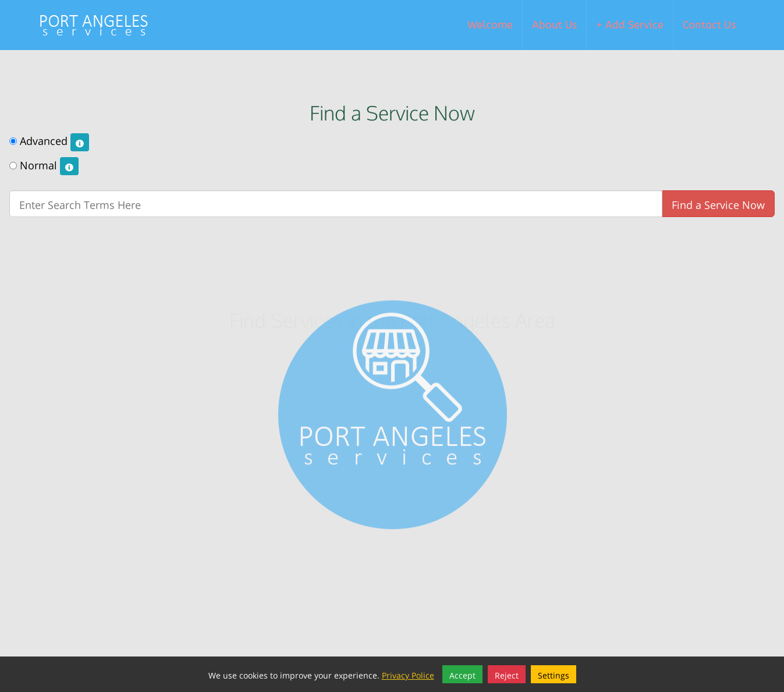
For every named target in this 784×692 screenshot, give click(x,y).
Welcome (490, 25)
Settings (554, 674)
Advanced (49, 141)
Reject (507, 674)
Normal (44, 166)
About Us (554, 25)
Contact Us (709, 25)
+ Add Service (630, 25)
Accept (462, 674)
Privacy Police (408, 674)
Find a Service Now (718, 203)
